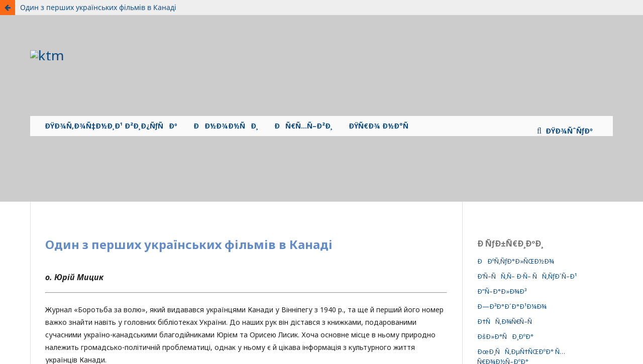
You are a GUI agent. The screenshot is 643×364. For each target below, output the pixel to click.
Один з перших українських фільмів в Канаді (98, 7)
